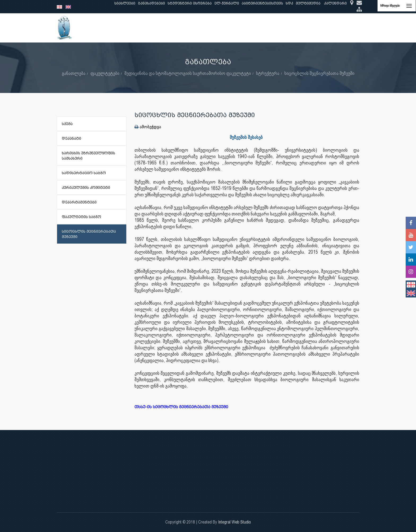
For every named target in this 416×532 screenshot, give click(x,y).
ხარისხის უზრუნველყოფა (254, 28)
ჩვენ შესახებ (112, 28)
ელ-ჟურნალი (227, 3)
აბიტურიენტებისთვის (262, 3)
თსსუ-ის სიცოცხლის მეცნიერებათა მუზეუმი (184, 407)
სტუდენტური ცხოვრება (190, 3)
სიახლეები (125, 3)
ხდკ (289, 3)
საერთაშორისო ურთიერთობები (318, 28)
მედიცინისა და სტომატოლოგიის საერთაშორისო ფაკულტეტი (188, 73)
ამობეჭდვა (148, 127)
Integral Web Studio (235, 522)
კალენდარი (335, 3)
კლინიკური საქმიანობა (200, 28)
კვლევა (164, 28)
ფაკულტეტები (105, 73)
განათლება (141, 28)
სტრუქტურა (268, 73)
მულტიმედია (308, 3)
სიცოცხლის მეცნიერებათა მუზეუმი (319, 73)
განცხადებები (151, 3)
